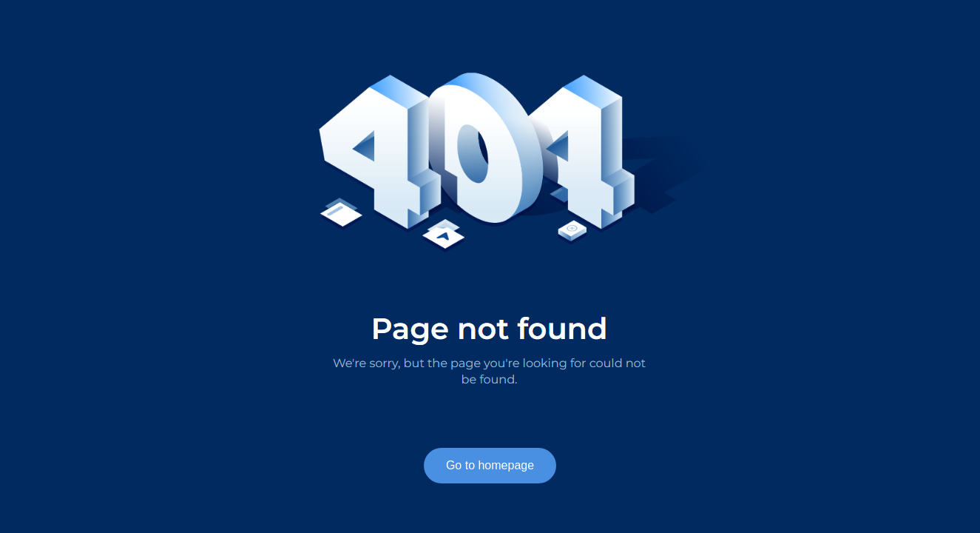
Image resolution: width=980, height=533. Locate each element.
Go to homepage (490, 465)
